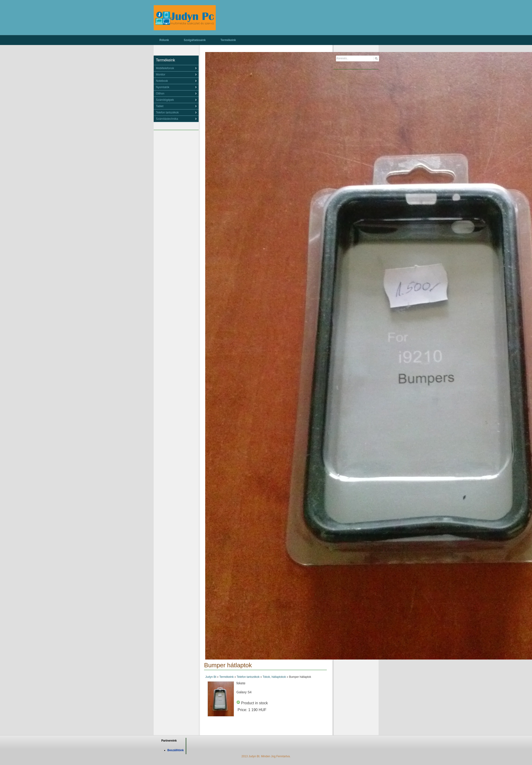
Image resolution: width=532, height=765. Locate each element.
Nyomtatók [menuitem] (163, 87)
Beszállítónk (176, 750)
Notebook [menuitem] (162, 81)
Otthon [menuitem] (160, 94)
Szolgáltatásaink (195, 40)
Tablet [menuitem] (160, 106)
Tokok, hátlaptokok (274, 677)
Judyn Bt (211, 677)
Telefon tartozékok (248, 677)
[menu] (176, 68)
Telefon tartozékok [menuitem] (167, 112)
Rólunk (164, 40)
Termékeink (228, 40)
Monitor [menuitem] (161, 75)
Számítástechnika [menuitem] (167, 119)
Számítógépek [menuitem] (165, 100)
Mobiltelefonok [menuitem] (165, 68)
